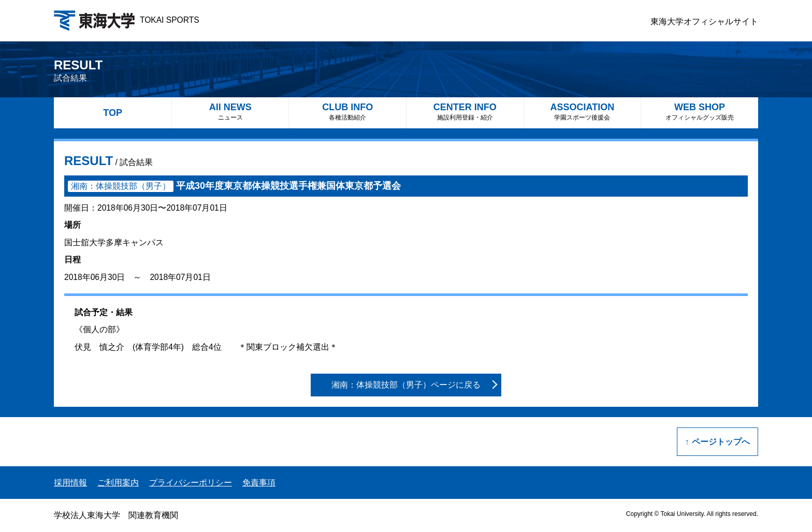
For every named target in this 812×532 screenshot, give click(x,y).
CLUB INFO (347, 112)
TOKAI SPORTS (127, 20)
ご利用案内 (118, 483)
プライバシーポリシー (191, 483)
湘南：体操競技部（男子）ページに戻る (406, 385)
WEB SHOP (700, 112)
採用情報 (70, 483)
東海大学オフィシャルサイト (704, 21)
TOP (113, 113)
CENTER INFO (465, 112)
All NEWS (230, 112)
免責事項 (259, 483)
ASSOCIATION (583, 112)
